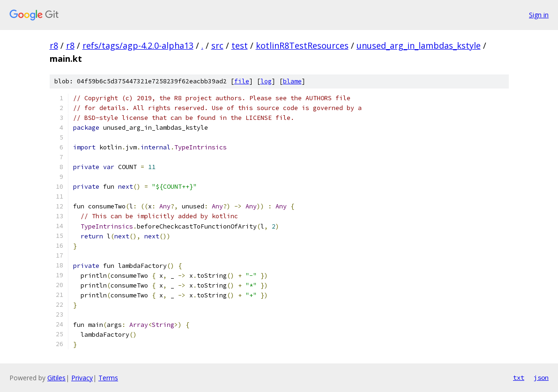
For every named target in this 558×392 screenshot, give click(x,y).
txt (519, 377)
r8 (54, 45)
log (266, 81)
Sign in (539, 15)
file (242, 81)
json (541, 377)
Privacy (82, 378)
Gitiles (56, 378)
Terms (108, 378)
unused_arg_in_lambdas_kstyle (419, 45)
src (217, 45)
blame (292, 81)
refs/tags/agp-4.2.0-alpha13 (138, 45)
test (240, 45)
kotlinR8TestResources (302, 45)
